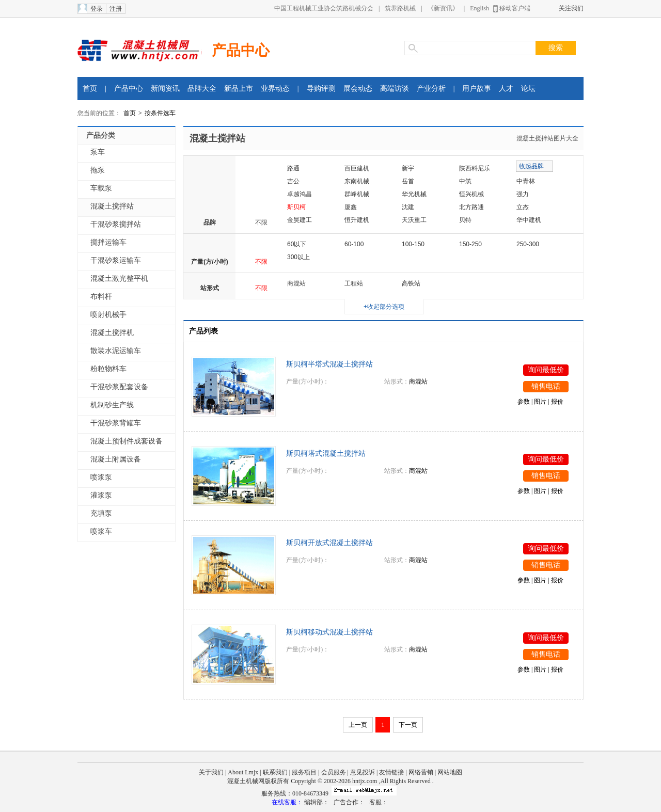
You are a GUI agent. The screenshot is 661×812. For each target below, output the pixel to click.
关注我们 (571, 8)
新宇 (408, 168)
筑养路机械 (400, 8)
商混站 (296, 283)
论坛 (528, 89)
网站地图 (450, 772)
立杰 (523, 207)
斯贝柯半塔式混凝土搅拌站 (329, 364)
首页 (90, 89)
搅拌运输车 (108, 242)
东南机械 (357, 181)
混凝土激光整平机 (119, 278)
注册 (116, 9)
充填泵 (101, 513)
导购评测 (321, 89)
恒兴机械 (471, 194)
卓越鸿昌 (300, 194)
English (479, 8)
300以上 (298, 257)
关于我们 (211, 772)
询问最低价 (546, 370)
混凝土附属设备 (116, 459)
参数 (524, 402)
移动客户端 (515, 8)
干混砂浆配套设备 (119, 387)
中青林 (526, 181)
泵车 (98, 152)
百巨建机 (357, 168)
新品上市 (239, 89)
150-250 (470, 244)
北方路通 (471, 207)
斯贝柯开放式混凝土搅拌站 (329, 543)
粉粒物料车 (108, 369)
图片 (540, 402)
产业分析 (431, 89)
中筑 (465, 181)
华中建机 (529, 220)
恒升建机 (357, 220)
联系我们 (275, 772)
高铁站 (411, 283)
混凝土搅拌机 (112, 333)
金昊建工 (300, 220)
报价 (557, 402)
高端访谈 (395, 89)
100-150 (413, 244)
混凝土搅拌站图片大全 (547, 138)
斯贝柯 (296, 207)
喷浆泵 (101, 477)
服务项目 (304, 772)
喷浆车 (101, 531)
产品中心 (241, 50)
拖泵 (98, 170)
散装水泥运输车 (116, 351)
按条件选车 (160, 113)
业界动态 (275, 89)
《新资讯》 (443, 8)
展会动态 (358, 89)
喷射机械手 (108, 315)
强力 (523, 194)
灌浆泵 (101, 495)
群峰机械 (357, 194)
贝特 (465, 220)
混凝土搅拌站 (112, 206)
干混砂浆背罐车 (116, 423)
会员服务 (334, 772)
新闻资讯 (165, 89)
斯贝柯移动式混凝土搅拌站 (329, 632)
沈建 (408, 207)
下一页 (408, 725)
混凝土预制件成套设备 (127, 441)
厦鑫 (351, 207)
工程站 (354, 283)
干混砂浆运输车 (116, 260)
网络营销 (421, 772)
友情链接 (391, 772)
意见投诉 (363, 772)
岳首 (408, 181)
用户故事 (477, 89)
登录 (97, 9)
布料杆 (101, 297)
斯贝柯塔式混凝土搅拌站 (326, 453)
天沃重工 (414, 220)
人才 (506, 89)
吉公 (293, 181)
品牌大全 (202, 89)
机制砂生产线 (112, 405)
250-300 (528, 244)
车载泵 (101, 188)
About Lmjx (243, 772)
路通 (293, 168)
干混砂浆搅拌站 (116, 224)
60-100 (354, 244)
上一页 (358, 725)
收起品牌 (531, 166)
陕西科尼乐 (475, 168)
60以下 (297, 244)
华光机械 (414, 194)
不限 (261, 222)
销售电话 (546, 386)
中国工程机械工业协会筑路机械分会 (324, 8)
